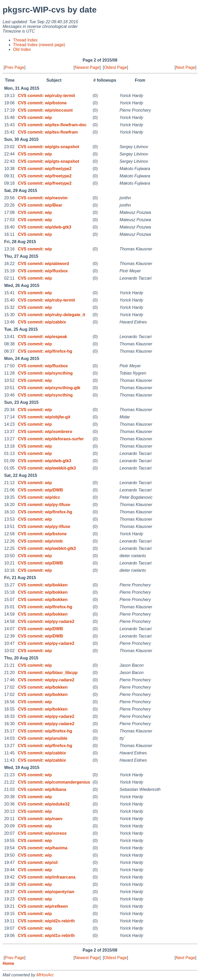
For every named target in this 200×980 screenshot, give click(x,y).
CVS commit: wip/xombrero (45, 432)
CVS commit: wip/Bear (40, 205)
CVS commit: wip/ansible (42, 738)
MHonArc (45, 975)
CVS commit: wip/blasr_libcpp (48, 673)
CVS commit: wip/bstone (42, 103)
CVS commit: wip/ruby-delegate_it (51, 315)
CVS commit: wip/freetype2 (45, 169)
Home (8, 963)
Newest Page (87, 67)
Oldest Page (115, 67)
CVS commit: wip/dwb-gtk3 (44, 227)
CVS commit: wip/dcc (39, 497)
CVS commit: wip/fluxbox (43, 271)
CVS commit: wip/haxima (42, 848)
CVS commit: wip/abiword (43, 264)
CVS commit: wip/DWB (40, 490)
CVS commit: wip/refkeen (43, 906)
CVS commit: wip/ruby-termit (46, 96)
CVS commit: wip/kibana (42, 789)
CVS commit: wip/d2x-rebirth (46, 921)
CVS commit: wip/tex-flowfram (48, 132)
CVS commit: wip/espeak (42, 337)
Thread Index (25, 40)
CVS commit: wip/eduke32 (44, 804)
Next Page (186, 67)
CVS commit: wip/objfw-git (44, 417)
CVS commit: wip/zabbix (42, 322)
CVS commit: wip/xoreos (42, 833)
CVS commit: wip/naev (40, 819)
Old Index (22, 49)
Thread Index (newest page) (39, 45)
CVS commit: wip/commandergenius (54, 782)
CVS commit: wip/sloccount (45, 110)
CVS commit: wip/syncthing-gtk (49, 388)
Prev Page (14, 67)
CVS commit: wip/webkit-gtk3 (47, 468)
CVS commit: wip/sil (38, 862)
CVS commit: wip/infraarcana (46, 877)
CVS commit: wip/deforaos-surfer (51, 439)
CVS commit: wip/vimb (40, 541)
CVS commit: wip (35, 118)
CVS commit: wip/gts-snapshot (48, 147)
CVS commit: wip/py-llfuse (44, 505)
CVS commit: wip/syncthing (45, 373)
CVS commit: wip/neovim (43, 198)
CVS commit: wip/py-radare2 (46, 621)
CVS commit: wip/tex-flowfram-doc (52, 125)
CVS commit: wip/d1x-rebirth (46, 936)
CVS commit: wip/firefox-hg (45, 351)
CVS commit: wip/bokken (43, 585)
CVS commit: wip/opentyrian (46, 892)
